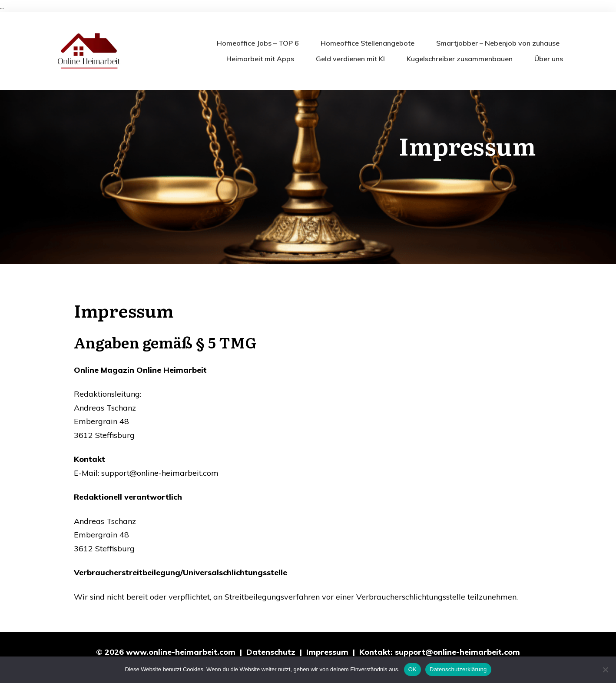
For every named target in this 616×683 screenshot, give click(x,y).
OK (412, 669)
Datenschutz (271, 652)
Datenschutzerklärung (458, 669)
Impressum (327, 652)
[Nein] (605, 670)
